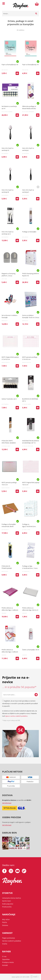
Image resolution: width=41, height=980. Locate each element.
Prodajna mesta (8, 962)
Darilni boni (7, 901)
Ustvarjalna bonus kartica (12, 898)
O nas (4, 956)
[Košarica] (37, 4)
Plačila (5, 922)
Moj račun (6, 919)
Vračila (5, 944)
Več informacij (7, 803)
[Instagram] (11, 871)
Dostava (5, 925)
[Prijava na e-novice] (36, 695)
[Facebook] (4, 871)
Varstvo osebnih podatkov (12, 941)
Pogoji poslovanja (9, 938)
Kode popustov (8, 904)
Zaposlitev (6, 959)
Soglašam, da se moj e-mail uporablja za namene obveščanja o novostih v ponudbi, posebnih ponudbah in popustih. (20, 703)
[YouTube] (17, 871)
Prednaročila (7, 907)
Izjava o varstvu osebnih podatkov (16, 716)
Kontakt (5, 965)
